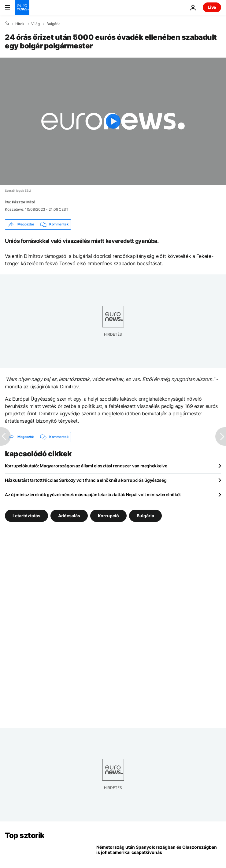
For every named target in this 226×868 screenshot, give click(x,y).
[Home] (7, 24)
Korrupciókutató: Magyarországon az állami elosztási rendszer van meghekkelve (86, 466)
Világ (35, 24)
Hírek (20, 24)
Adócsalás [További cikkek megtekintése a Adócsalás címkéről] (69, 515)
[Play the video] (113, 121)
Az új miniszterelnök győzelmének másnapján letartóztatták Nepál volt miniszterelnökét (93, 494)
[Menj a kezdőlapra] (22, 7)
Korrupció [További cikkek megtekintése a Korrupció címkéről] (108, 515)
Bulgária (54, 24)
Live (212, 7)
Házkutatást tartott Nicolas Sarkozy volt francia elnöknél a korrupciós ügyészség (86, 480)
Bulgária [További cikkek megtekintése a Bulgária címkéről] (145, 515)
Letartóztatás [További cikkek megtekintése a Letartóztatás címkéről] (26, 515)
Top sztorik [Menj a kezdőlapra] (25, 835)
